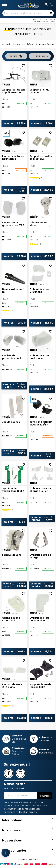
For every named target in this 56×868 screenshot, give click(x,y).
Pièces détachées (23, 44)
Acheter (9, 123)
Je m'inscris (45, 796)
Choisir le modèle (9, 386)
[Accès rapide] (6, 853)
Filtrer (16, 56)
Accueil (6, 44)
